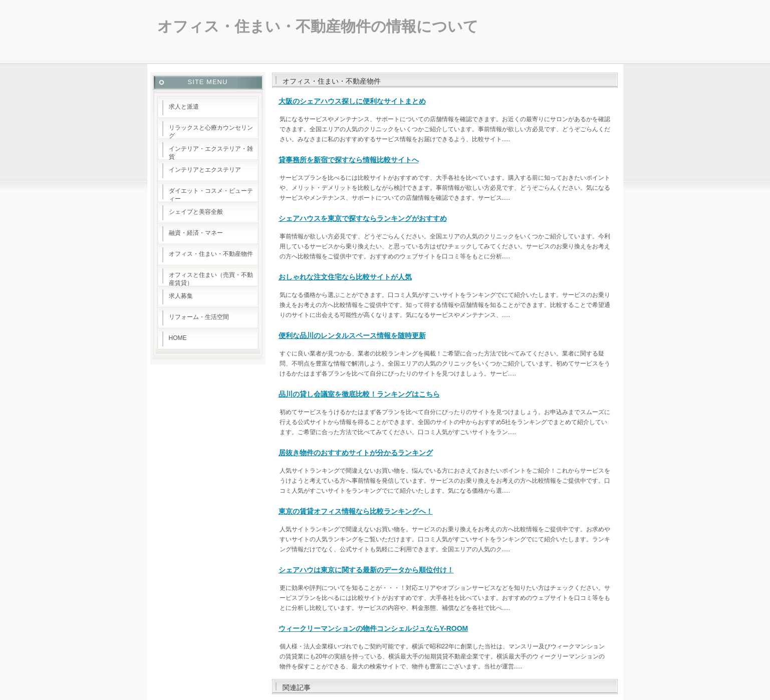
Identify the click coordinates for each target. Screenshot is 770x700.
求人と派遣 (184, 107)
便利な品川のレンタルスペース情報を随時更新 (352, 335)
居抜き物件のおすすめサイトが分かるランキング (356, 453)
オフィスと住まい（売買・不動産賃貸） (211, 279)
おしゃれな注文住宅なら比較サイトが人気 (345, 277)
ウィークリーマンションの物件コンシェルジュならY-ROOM (373, 628)
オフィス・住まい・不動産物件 (211, 254)
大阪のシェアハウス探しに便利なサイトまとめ (352, 101)
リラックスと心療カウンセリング (211, 132)
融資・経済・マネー (196, 233)
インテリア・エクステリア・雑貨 (211, 153)
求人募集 (181, 296)
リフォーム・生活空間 (199, 317)
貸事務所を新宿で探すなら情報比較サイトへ (349, 160)
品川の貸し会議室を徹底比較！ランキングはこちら (359, 394)
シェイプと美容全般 (196, 212)
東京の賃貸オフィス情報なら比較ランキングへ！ (356, 511)
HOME (178, 338)
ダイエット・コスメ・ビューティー (211, 195)
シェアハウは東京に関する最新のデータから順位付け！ (366, 570)
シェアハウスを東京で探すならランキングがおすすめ (363, 218)
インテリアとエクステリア (205, 170)
